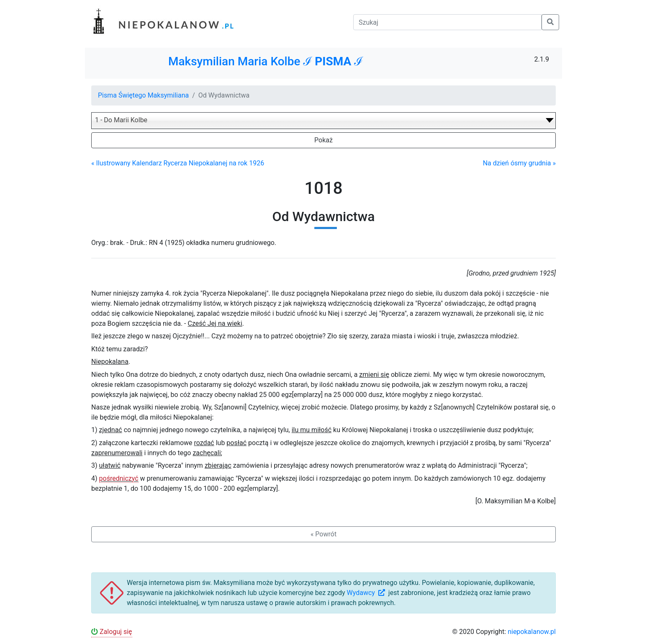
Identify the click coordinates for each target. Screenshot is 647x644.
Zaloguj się (112, 632)
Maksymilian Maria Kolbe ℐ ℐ (266, 61)
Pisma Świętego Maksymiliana (143, 95)
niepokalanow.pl (532, 632)
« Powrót (323, 534)
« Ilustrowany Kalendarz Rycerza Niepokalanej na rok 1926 (178, 163)
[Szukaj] (447, 22)
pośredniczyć (119, 478)
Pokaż (323, 140)
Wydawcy (367, 593)
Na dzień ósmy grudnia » (519, 163)
